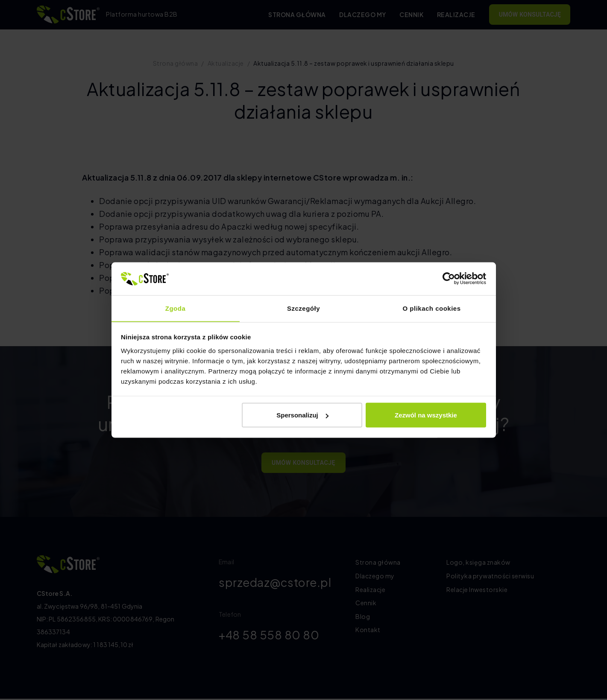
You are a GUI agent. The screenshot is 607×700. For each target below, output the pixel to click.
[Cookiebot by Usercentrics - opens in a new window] (449, 278)
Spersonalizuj (302, 415)
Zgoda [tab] (176, 308)
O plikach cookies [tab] (431, 308)
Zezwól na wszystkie (426, 415)
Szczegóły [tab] (303, 308)
